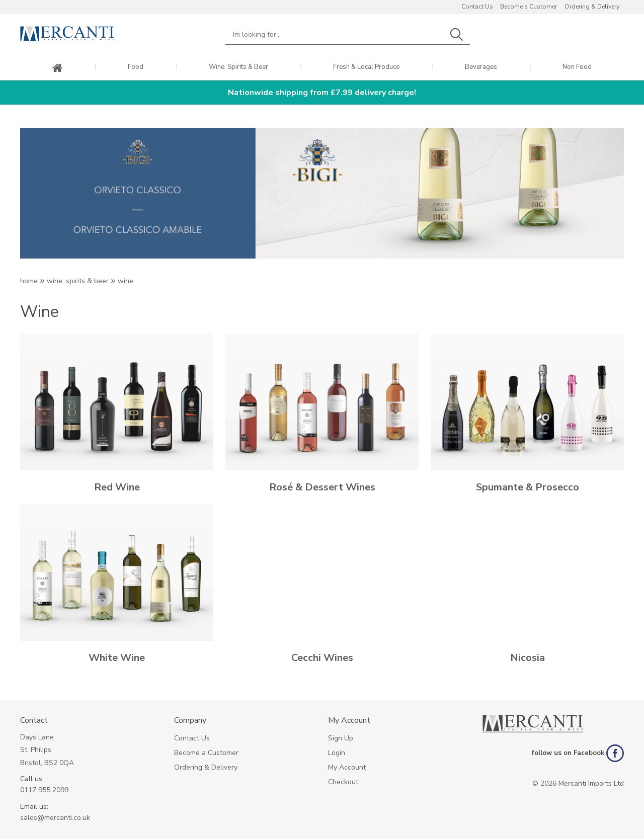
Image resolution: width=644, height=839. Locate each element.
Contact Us (477, 7)
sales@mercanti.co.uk (55, 818)
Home (29, 281)
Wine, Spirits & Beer (238, 67)
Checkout (343, 782)
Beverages (481, 67)
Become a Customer (529, 7)
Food (136, 67)
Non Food (577, 67)
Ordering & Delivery (592, 7)
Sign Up (341, 738)
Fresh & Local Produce (366, 67)
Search (456, 34)
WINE (126, 281)
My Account (347, 767)
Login (337, 753)
